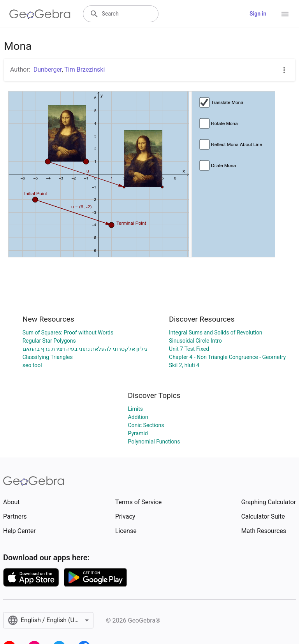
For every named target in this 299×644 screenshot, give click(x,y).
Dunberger (48, 70)
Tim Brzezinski (84, 70)
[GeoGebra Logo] (40, 14)
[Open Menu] (285, 14)
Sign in (258, 14)
